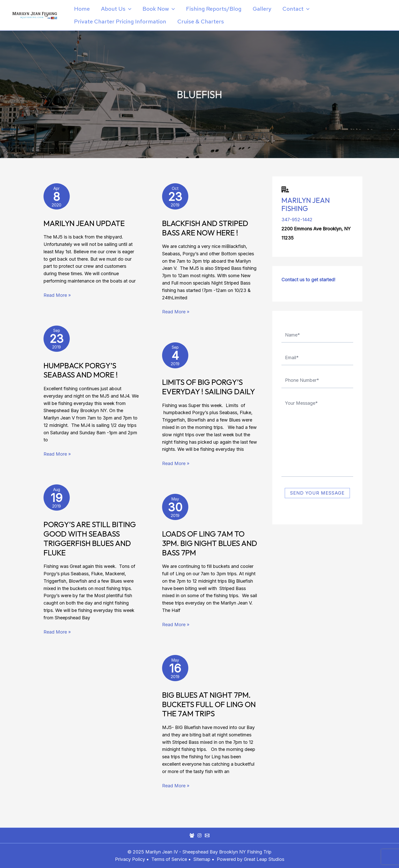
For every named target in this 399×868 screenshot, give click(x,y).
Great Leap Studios (264, 859)
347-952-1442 (297, 220)
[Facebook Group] (192, 835)
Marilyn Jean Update (84, 223)
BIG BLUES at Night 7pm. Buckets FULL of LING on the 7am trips (209, 704)
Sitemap (203, 859)
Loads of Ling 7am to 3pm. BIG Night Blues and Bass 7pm (210, 543)
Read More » (57, 295)
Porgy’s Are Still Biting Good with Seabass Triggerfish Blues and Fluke (90, 538)
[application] (128, 9)
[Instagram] (199, 835)
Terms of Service (169, 859)
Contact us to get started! (308, 280)
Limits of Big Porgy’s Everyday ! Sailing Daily (209, 387)
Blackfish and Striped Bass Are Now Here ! (205, 228)
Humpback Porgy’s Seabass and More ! (81, 370)
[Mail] (207, 835)
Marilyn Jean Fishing (306, 204)
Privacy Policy (130, 859)
